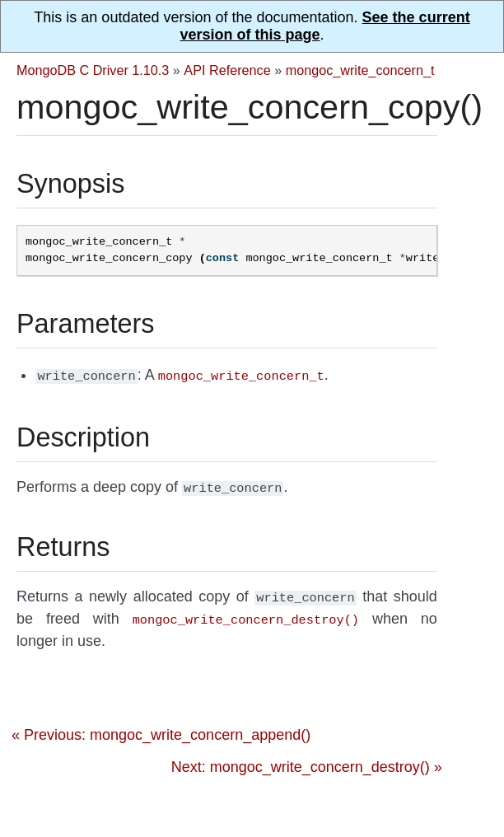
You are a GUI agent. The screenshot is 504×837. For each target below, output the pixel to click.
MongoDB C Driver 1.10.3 (93, 70)
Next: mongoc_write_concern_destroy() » (307, 760)
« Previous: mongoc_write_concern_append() (161, 728)
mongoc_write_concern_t (360, 70)
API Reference (227, 70)
